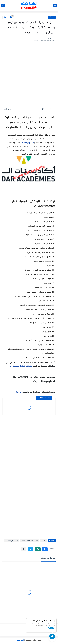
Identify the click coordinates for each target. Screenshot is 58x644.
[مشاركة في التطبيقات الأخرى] (23, 549)
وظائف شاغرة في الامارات (21, 366)
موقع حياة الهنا (27, 143)
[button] (45, 549)
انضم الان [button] (51, 628)
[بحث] (3, 6)
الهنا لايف (20, 640)
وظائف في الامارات (12, 541)
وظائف (52, 17)
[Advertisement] (29, 75)
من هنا (19, 392)
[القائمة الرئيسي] (55, 6)
